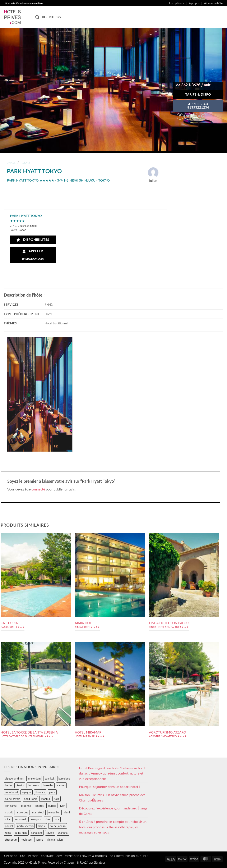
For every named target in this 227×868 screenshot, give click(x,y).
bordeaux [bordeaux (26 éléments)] (33, 785)
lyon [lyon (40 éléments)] (63, 806)
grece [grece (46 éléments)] (52, 792)
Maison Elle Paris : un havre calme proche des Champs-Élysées (112, 797)
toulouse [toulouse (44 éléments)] (26, 840)
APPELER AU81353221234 (198, 106)
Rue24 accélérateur (93, 862)
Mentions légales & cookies (86, 856)
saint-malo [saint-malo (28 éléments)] (21, 833)
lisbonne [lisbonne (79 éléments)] (26, 806)
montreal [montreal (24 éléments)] (20, 819)
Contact (47, 856)
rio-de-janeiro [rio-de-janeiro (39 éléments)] (57, 826)
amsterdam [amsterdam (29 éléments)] (34, 778)
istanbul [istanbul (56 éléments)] (45, 799)
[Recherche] (37, 17)
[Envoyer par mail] (195, 116)
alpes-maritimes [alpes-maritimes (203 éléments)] (14, 778)
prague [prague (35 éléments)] (42, 826)
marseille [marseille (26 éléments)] (54, 812)
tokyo (25, 163)
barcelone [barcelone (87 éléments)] (64, 778)
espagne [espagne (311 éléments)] (27, 792)
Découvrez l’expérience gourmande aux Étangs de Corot (113, 811)
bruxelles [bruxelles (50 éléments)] (48, 785)
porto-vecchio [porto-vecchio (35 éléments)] (25, 826)
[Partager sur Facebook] (180, 116)
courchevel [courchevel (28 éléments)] (11, 792)
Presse (33, 856)
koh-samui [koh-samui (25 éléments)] (11, 806)
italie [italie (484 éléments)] (57, 799)
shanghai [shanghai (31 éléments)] (63, 833)
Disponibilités (33, 240)
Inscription (177, 3)
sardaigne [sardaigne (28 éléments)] (37, 833)
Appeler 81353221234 (33, 255)
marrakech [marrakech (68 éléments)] (38, 812)
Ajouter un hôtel (214, 3)
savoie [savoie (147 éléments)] (50, 833)
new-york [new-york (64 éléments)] (35, 819)
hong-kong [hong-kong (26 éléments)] (30, 799)
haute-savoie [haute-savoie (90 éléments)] (13, 799)
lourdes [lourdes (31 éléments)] (52, 806)
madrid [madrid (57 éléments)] (9, 812)
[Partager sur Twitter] (188, 116)
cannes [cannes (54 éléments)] (61, 785)
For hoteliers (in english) (129, 856)
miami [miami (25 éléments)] (66, 812)
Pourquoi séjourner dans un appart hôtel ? (110, 787)
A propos (194, 3)
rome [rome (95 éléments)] (8, 833)
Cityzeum (70, 862)
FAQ (23, 856)
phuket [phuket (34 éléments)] (9, 826)
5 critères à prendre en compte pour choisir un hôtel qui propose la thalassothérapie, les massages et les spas (113, 827)
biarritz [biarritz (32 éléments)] (20, 785)
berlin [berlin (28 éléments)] (8, 785)
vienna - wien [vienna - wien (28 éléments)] (55, 840)
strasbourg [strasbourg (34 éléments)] (11, 840)
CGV (59, 856)
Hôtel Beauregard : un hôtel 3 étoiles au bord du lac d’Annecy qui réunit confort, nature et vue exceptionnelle (112, 773)
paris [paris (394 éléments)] (57, 819)
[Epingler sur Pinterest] (203, 116)
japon (12, 163)
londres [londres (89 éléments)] (39, 806)
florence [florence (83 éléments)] (40, 792)
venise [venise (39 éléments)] (39, 840)
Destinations (52, 17)
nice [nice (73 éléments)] (47, 819)
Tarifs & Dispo (198, 94)
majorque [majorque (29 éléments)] (23, 812)
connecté (38, 489)
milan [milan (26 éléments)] (8, 819)
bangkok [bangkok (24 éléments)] (49, 778)
